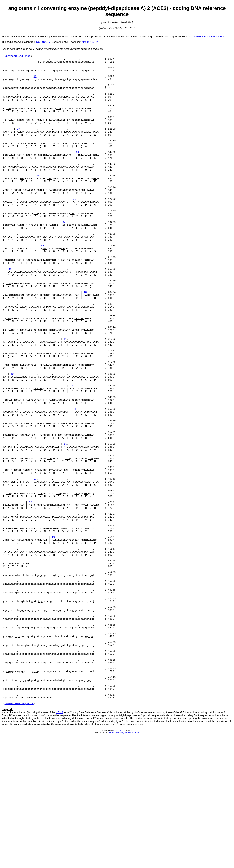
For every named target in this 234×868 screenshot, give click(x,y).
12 (12, 438)
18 (30, 592)
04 (78, 172)
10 (85, 340)
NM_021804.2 (90, 42)
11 (65, 396)
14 (76, 480)
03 (18, 144)
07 (64, 256)
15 (65, 522)
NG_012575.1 (44, 42)
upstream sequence (18, 56)
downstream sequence (19, 833)
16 (64, 536)
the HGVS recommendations (208, 36)
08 (43, 284)
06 (75, 228)
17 (35, 564)
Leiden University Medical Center (123, 863)
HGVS (59, 842)
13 (72, 452)
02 (35, 81)
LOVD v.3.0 (119, 860)
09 (9, 312)
